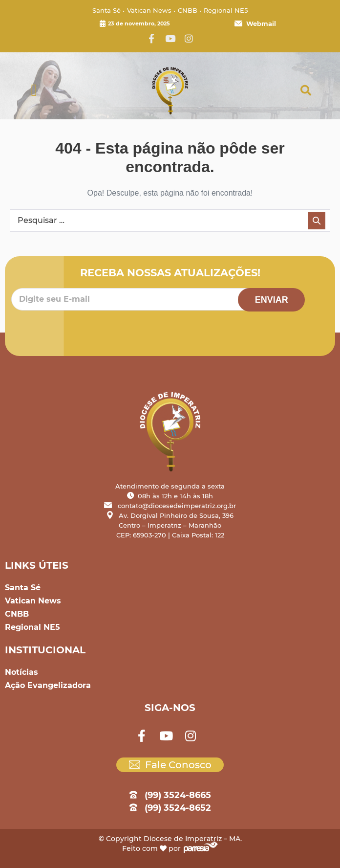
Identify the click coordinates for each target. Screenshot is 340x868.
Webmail (255, 23)
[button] (34, 91)
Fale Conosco (170, 765)
